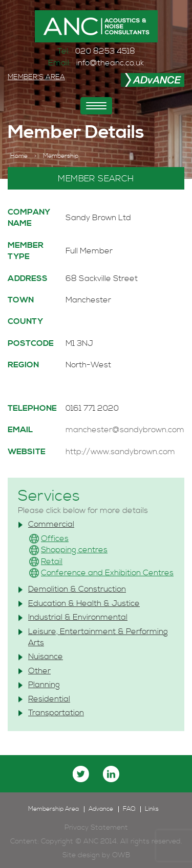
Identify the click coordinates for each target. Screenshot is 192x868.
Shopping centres (74, 550)
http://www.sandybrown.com (120, 452)
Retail (52, 561)
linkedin (111, 774)
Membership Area (54, 809)
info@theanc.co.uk (110, 63)
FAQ (129, 809)
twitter (81, 774)
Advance (101, 809)
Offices (55, 538)
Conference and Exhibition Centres (107, 573)
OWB (121, 855)
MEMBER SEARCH (96, 179)
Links (152, 809)
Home (19, 156)
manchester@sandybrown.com (125, 430)
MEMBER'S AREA (36, 77)
